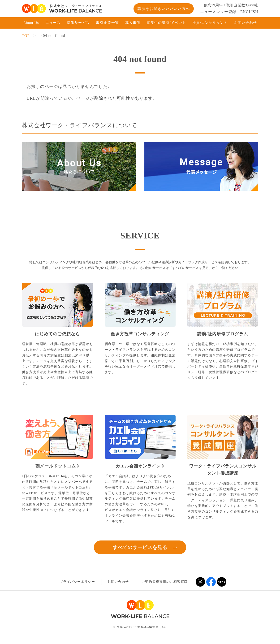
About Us (31, 23)
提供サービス (78, 23)
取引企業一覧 (108, 23)
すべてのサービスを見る (140, 547)
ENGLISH (249, 12)
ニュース (53, 23)
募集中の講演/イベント (166, 23)
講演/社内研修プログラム (223, 334)
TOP (26, 36)
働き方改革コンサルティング (140, 334)
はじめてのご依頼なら (57, 334)
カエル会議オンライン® (140, 466)
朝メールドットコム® (57, 466)
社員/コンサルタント (210, 23)
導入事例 (133, 23)
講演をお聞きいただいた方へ (164, 9)
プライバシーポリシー (77, 582)
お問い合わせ (246, 23)
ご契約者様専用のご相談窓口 (165, 582)
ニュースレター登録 (218, 12)
